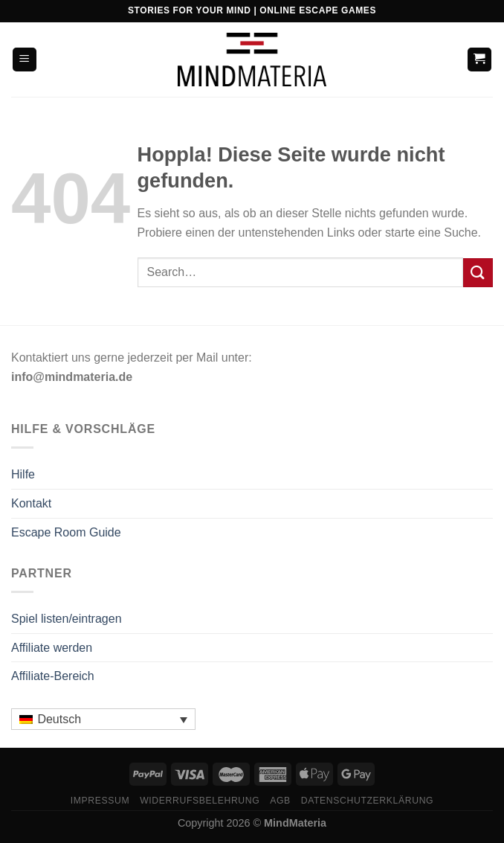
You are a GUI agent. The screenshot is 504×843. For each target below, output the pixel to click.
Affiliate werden (52, 648)
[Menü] (25, 60)
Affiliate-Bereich (53, 676)
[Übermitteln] (478, 273)
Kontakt (31, 503)
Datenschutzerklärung (368, 801)
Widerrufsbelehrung (200, 801)
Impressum (100, 801)
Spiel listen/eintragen (67, 619)
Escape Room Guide (66, 532)
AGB (280, 801)
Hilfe (23, 474)
